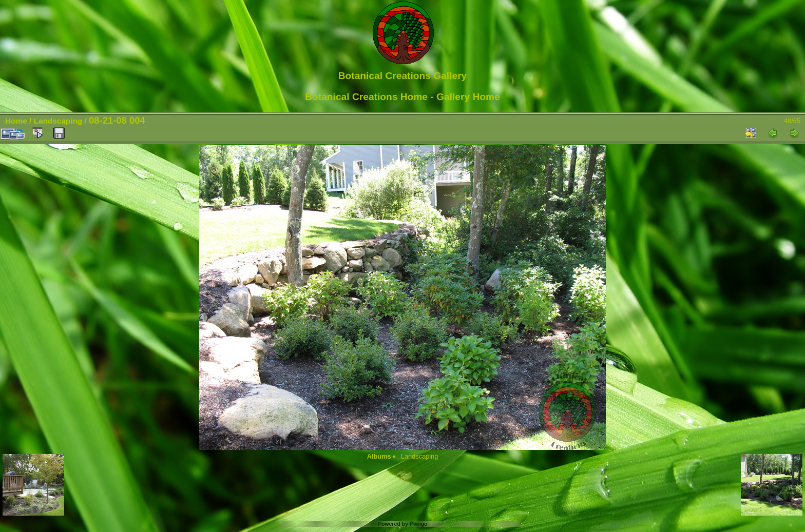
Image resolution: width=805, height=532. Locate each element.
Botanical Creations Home (366, 97)
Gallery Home (468, 97)
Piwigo (418, 524)
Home (16, 121)
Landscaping (58, 121)
